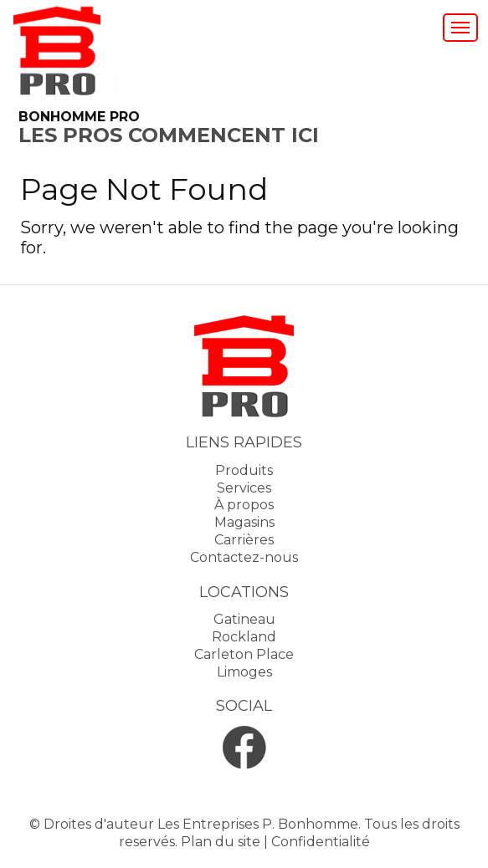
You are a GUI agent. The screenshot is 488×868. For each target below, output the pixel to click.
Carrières (244, 540)
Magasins (244, 522)
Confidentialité (321, 842)
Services (244, 488)
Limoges (244, 672)
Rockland (244, 637)
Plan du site (221, 842)
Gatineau (244, 619)
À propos (244, 505)
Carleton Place (244, 654)
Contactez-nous (244, 557)
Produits (244, 470)
